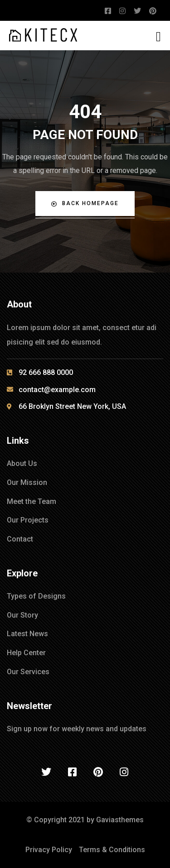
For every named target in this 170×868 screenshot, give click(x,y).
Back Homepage (85, 204)
